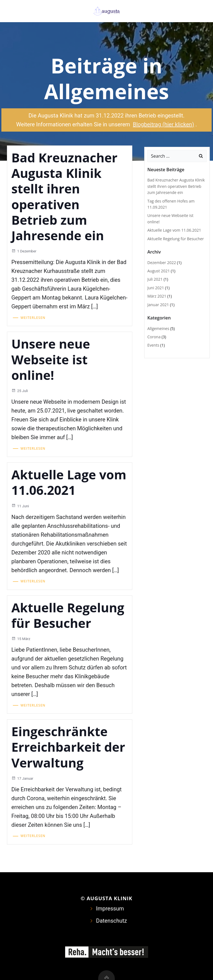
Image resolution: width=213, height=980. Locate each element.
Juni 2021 (156, 288)
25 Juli (20, 391)
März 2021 (157, 296)
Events (153, 345)
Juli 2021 (155, 279)
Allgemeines (158, 328)
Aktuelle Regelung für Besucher (176, 239)
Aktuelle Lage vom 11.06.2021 (174, 230)
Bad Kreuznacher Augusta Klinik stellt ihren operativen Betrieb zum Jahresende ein (176, 186)
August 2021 (159, 271)
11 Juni (20, 506)
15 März (21, 639)
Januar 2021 (158, 305)
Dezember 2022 (162, 263)
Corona (154, 337)
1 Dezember (24, 251)
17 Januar (22, 778)
